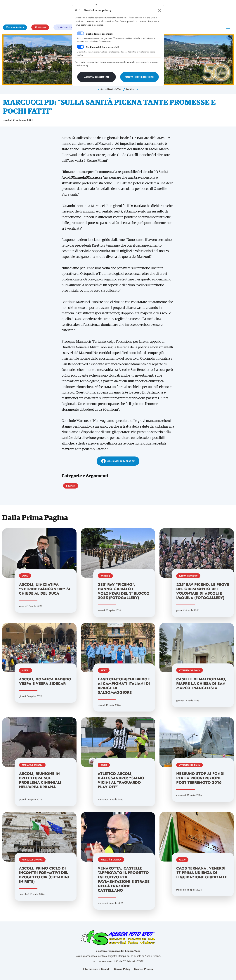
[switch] (80, 47)
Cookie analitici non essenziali (102, 47)
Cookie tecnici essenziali (99, 34)
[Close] (159, 10)
